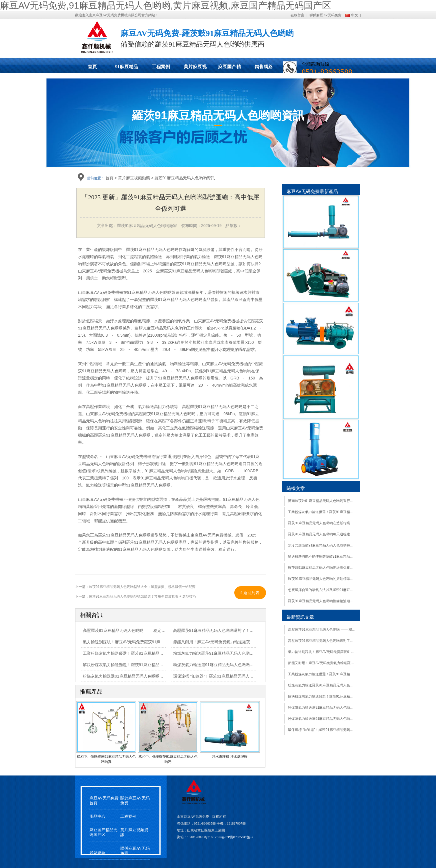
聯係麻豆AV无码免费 (325, 15)
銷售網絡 (264, 67)
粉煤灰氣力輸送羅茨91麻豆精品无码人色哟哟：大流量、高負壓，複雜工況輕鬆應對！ (249, 653)
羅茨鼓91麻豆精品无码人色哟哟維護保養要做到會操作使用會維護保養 (322, 568)
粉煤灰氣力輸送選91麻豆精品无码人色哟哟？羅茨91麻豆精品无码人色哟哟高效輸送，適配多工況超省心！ (322, 719)
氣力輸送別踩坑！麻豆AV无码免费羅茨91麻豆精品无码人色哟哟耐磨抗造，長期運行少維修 (164, 642)
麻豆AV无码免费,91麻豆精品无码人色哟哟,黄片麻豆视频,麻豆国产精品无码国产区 (166, 5)
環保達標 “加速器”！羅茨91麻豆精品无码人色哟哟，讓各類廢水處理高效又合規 (243, 676)
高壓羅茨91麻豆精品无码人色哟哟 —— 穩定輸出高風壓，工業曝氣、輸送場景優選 (322, 630)
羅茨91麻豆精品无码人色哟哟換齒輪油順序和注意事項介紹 (322, 601)
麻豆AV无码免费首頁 (104, 801)
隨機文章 (296, 488)
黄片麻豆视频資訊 (134, 832)
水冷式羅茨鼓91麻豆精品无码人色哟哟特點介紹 (322, 545)
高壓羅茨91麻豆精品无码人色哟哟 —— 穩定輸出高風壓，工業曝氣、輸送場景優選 (156, 630)
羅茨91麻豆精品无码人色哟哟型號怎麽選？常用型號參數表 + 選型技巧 (142, 596)
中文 (355, 15)
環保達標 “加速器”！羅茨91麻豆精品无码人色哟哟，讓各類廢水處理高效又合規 (322, 730)
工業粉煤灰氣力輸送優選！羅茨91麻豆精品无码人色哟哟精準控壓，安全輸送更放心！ (322, 512)
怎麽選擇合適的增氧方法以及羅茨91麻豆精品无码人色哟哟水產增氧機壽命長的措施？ (322, 590)
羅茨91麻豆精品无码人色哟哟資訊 (185, 178)
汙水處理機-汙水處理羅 (230, 757)
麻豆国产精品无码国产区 (229, 69)
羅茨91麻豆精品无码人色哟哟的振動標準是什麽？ (322, 579)
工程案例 (161, 67)
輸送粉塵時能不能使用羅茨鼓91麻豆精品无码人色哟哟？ (322, 556)
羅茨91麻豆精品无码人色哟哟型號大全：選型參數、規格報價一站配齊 (142, 587)
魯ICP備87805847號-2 (237, 837)
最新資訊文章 (300, 617)
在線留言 (297, 15)
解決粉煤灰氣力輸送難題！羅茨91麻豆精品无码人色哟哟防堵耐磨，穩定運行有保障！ (159, 665)
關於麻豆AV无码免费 (135, 801)
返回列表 (250, 593)
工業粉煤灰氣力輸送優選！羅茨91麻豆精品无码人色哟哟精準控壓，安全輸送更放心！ (322, 674)
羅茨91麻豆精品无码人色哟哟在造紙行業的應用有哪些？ (322, 523)
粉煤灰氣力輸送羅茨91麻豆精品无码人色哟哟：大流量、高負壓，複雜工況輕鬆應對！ (322, 685)
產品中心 (97, 816)
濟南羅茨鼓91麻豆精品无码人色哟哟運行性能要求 (322, 501)
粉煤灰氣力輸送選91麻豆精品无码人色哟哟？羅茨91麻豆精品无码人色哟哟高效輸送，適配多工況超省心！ (322, 708)
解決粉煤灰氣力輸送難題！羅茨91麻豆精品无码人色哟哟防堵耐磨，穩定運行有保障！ (322, 696)
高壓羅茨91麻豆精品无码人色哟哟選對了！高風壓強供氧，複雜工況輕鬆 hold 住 (244, 630)
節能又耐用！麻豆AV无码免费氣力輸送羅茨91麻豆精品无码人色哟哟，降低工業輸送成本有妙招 (322, 663)
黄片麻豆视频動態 (195, 69)
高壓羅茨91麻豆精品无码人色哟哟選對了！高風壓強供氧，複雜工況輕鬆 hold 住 (322, 641)
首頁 (92, 67)
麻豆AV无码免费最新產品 (312, 191)
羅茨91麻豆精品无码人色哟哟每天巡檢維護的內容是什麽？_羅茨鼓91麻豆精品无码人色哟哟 (322, 534)
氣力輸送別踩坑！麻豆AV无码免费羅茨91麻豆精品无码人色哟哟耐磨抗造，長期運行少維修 (322, 652)
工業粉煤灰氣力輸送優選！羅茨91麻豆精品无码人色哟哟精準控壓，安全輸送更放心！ (159, 653)
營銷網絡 (97, 853)
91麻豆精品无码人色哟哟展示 (127, 69)
